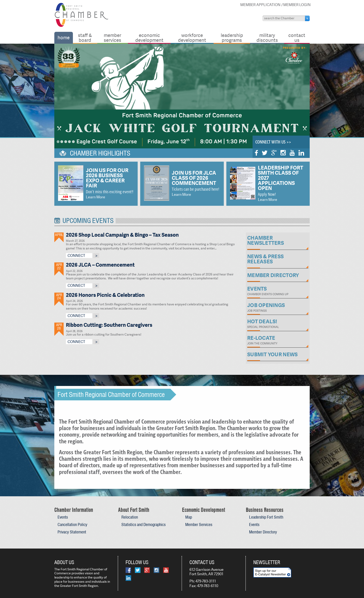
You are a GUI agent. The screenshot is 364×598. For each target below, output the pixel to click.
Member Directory (263, 532)
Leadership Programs (232, 38)
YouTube (292, 153)
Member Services (112, 38)
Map (189, 517)
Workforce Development (192, 38)
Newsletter (267, 562)
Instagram (283, 153)
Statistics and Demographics (143, 524)
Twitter (265, 153)
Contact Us (297, 38)
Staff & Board (85, 38)
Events (63, 517)
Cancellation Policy (72, 524)
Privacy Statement (72, 532)
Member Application (260, 5)
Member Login (297, 5)
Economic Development (149, 38)
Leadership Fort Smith (266, 517)
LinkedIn (301, 153)
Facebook (256, 153)
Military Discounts (267, 38)
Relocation (130, 517)
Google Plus (274, 153)
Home (64, 38)
